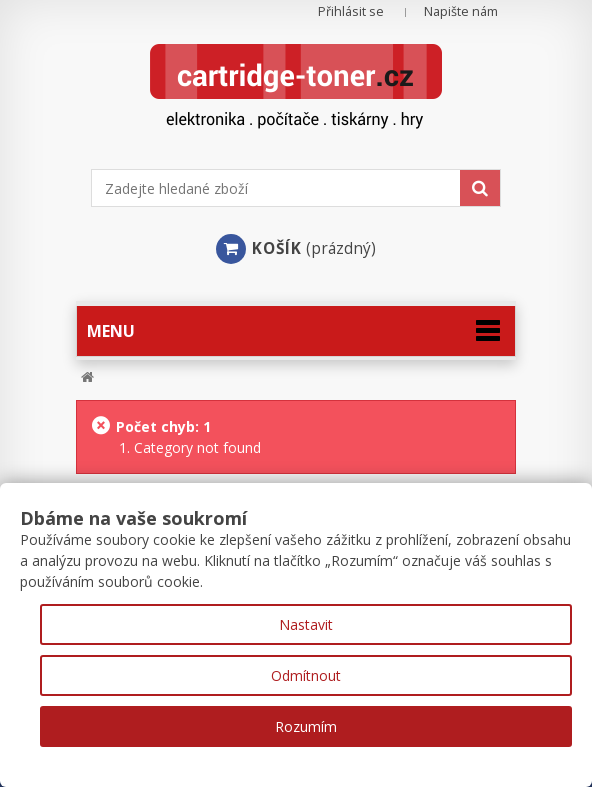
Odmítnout (306, 675)
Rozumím (306, 726)
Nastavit (306, 624)
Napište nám (461, 11)
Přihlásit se (351, 11)
